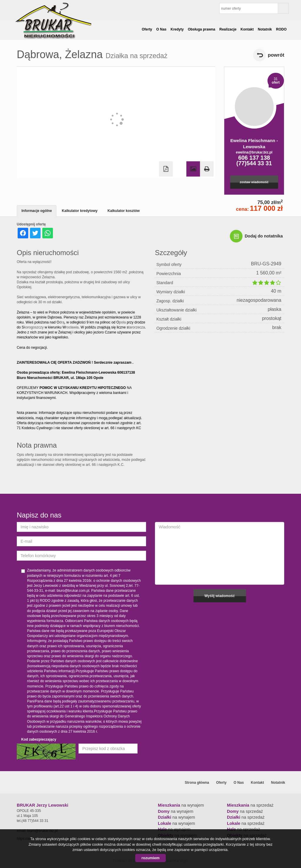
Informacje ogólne (37, 211)
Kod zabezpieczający (39, 739)
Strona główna (197, 783)
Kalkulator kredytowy (80, 211)
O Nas (162, 29)
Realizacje (228, 29)
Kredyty (177, 29)
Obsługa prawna (201, 29)
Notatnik (265, 29)
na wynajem (181, 805)
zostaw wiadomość (254, 182)
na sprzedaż (250, 805)
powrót (276, 55)
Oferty (147, 29)
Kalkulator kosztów (124, 211)
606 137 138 (254, 158)
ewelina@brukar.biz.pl (254, 152)
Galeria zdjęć (193, 169)
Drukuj (207, 169)
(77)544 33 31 (254, 163)
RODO (281, 29)
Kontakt (247, 29)
